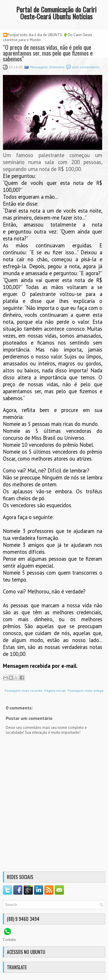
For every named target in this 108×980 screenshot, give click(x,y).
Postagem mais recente (23, 691)
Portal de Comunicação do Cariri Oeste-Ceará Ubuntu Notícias (56, 13)
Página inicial (55, 691)
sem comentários (86, 67)
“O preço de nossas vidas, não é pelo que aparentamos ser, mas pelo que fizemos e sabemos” (48, 53)
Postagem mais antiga (86, 691)
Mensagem (39, 67)
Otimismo (57, 67)
